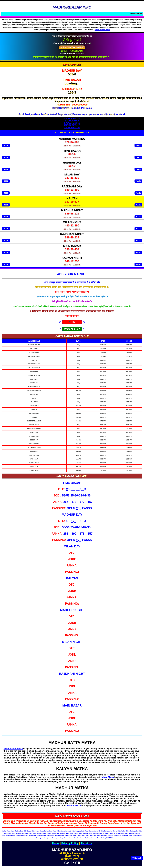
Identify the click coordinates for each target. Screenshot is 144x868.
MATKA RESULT (72, 125)
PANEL (138, 145)
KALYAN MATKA (72, 123)
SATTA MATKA (72, 121)
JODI (6, 145)
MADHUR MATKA (72, 118)
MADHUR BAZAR (72, 128)
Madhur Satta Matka (102, 30)
